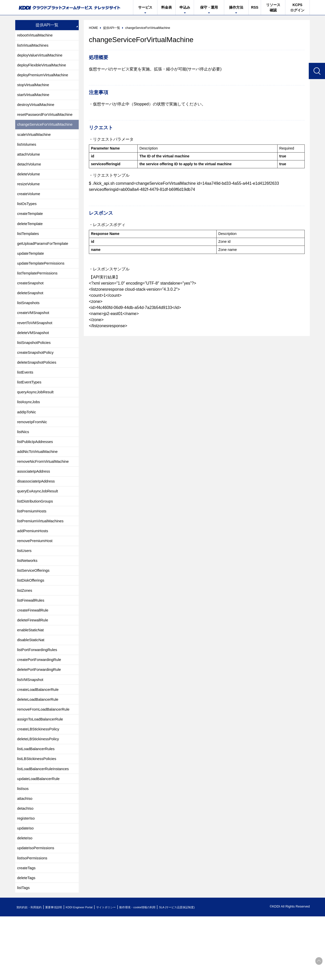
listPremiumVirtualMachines (42, 557)
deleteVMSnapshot (34, 355)
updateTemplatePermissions (43, 280)
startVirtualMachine (35, 99)
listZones (25, 632)
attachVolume (30, 163)
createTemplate (31, 227)
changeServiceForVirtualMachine (47, 131)
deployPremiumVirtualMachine (45, 78)
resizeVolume (29, 195)
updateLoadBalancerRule (40, 834)
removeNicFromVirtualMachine (45, 493)
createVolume (30, 206)
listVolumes (28, 153)
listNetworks (28, 600)
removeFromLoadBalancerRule (45, 759)
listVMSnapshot (31, 727)
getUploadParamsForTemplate (45, 259)
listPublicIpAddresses (37, 472)
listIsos (23, 845)
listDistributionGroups (37, 536)
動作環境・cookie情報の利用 (163, 971)
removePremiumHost (36, 578)
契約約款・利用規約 (32, 971)
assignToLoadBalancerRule (42, 770)
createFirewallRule (34, 653)
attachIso (26, 855)
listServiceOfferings (35, 610)
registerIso (27, 876)
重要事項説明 (62, 971)
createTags (27, 930)
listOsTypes (28, 217)
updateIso (26, 887)
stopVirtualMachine (35, 89)
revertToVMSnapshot (36, 344)
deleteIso (26, 898)
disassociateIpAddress (38, 515)
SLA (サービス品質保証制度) (211, 971)
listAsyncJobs (30, 429)
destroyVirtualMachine (37, 110)
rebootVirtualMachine (36, 36)
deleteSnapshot (31, 312)
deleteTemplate (31, 238)
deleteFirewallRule (34, 664)
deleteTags (27, 940)
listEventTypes (30, 408)
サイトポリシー (125, 971)
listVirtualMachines (34, 46)
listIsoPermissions (34, 919)
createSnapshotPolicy (37, 376)
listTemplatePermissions (39, 291)
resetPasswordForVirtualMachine (47, 121)
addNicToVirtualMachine (39, 483)
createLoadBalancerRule (40, 738)
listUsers (25, 589)
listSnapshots (29, 323)
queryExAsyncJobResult (39, 525)
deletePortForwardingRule (41, 717)
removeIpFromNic (33, 451)
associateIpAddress (35, 504)
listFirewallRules (32, 642)
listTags (24, 951)
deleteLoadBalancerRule (39, 749)
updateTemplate (32, 270)
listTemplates (29, 248)
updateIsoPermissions (37, 908)
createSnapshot (31, 302)
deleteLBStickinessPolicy (40, 791)
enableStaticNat (32, 674)
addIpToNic (27, 440)
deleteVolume (30, 185)
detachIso (26, 866)
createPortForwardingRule (41, 706)
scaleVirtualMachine (35, 142)
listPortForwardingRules (39, 696)
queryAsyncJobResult (37, 419)
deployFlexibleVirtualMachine (44, 68)
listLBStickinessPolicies (38, 813)
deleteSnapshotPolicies (38, 387)
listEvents (26, 397)
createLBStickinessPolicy (40, 781)
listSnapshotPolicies (35, 366)
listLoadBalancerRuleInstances (45, 823)
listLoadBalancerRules (37, 802)
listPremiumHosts (33, 547)
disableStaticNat (32, 685)
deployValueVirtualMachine (42, 57)
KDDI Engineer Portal (93, 971)
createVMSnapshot (35, 334)
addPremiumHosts (34, 568)
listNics (24, 461)
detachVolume (30, 174)
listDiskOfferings (32, 621)
